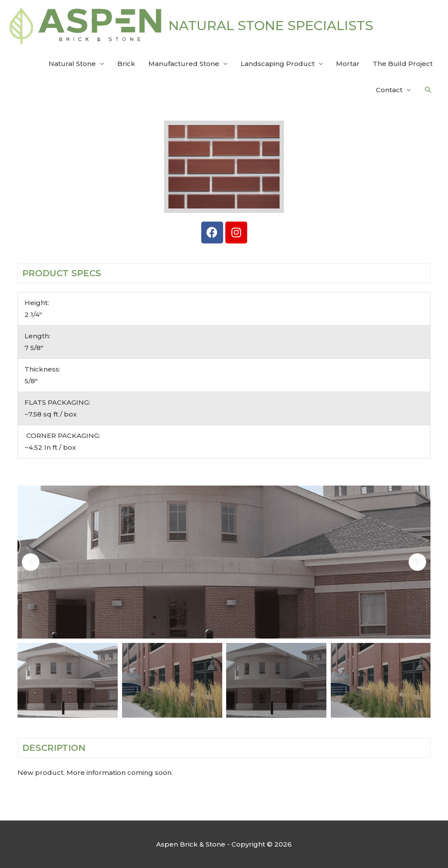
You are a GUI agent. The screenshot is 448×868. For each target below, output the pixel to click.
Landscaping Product (278, 64)
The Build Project (403, 64)
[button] (428, 90)
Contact (389, 90)
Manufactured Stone (184, 64)
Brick (126, 64)
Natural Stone (72, 64)
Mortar (348, 64)
